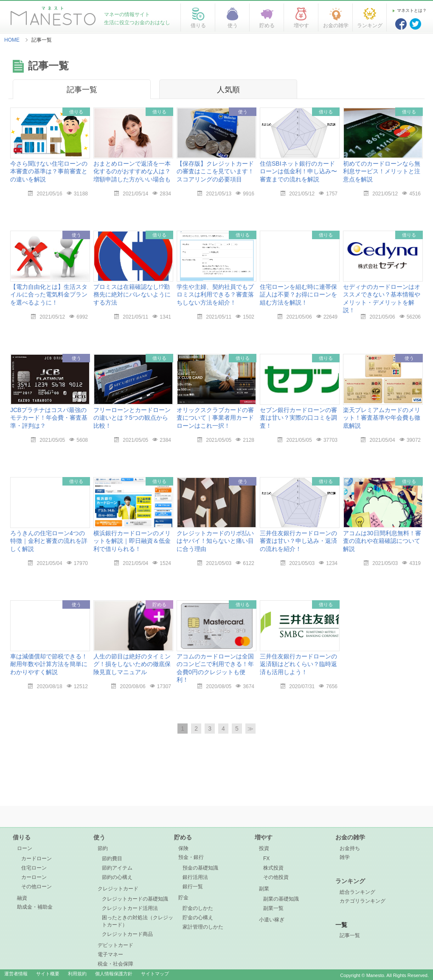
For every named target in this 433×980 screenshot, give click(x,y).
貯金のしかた (198, 908)
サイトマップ (155, 974)
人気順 (228, 90)
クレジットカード (118, 889)
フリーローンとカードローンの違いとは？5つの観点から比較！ (132, 418)
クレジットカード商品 (127, 934)
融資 (22, 898)
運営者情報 (16, 974)
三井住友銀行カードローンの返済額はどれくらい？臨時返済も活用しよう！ (298, 664)
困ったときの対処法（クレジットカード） (138, 921)
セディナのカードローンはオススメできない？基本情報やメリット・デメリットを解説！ (382, 298)
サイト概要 (48, 974)
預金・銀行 (191, 857)
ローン (25, 848)
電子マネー (110, 955)
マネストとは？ (412, 10)
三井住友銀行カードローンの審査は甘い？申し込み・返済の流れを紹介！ (298, 541)
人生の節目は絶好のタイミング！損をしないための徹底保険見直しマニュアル (132, 664)
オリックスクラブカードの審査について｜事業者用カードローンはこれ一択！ (215, 418)
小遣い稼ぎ (272, 920)
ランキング (350, 881)
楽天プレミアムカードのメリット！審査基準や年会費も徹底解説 (382, 418)
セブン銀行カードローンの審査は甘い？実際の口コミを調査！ (298, 418)
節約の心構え (117, 877)
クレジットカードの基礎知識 (135, 899)
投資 (264, 848)
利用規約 (77, 974)
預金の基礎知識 (200, 868)
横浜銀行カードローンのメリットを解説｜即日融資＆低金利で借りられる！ (132, 541)
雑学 (345, 857)
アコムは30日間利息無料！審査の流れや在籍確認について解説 (382, 541)
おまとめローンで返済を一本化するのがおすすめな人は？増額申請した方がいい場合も (132, 171)
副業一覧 (273, 908)
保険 (183, 848)
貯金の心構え (198, 918)
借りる (22, 837)
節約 (103, 848)
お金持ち (350, 848)
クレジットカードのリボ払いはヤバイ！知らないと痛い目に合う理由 (215, 541)
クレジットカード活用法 (130, 908)
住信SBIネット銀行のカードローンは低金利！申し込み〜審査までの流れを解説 (298, 171)
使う (99, 837)
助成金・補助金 (35, 907)
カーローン (34, 877)
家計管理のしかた (203, 927)
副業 (264, 889)
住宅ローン (34, 868)
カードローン (37, 859)
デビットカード (115, 945)
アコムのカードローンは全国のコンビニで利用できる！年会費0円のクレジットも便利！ (215, 668)
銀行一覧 (193, 887)
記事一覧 (82, 90)
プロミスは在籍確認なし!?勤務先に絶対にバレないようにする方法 (132, 294)
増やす (264, 837)
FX (266, 859)
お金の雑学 (350, 837)
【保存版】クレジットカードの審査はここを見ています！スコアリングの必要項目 (215, 171)
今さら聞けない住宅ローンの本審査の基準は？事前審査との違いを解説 (49, 171)
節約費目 (112, 859)
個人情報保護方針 (114, 974)
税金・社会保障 (115, 964)
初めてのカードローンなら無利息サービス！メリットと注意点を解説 (382, 171)
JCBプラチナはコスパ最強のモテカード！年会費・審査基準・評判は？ (49, 418)
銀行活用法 (195, 877)
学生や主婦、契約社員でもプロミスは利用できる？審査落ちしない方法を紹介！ (215, 294)
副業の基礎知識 (281, 899)
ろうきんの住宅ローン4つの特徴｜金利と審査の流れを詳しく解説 (49, 541)
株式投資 (273, 868)
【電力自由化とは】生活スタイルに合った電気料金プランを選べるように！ (49, 294)
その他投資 (276, 877)
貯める (183, 837)
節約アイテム (117, 868)
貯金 (183, 898)
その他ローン (37, 887)
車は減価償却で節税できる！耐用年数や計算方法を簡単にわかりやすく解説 (49, 664)
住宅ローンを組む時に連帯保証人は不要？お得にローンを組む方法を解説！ (298, 294)
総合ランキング (357, 892)
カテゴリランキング (363, 901)
